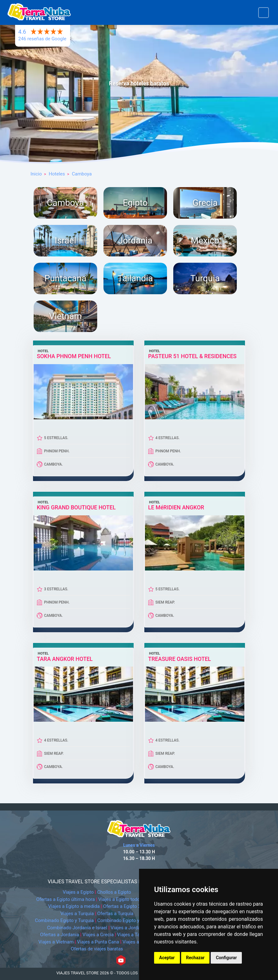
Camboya (65, 203)
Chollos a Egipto (114, 892)
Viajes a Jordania (129, 928)
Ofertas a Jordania (60, 935)
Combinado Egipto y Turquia (64, 920)
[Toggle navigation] (264, 13)
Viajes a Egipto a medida (74, 906)
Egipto (135, 203)
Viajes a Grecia (98, 935)
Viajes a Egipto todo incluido (128, 899)
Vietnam (65, 316)
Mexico (205, 241)
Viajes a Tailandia (136, 935)
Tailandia (135, 278)
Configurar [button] (226, 958)
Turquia (205, 278)
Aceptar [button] (167, 958)
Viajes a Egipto (78, 892)
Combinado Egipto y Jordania (128, 920)
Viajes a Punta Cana (98, 942)
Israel (65, 241)
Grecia (205, 203)
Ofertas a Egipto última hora (65, 899)
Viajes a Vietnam (56, 942)
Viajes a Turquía (77, 914)
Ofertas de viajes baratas (97, 949)
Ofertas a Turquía (115, 914)
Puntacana (65, 278)
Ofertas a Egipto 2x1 (124, 906)
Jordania (135, 241)
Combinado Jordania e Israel (77, 928)
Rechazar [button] (195, 958)
